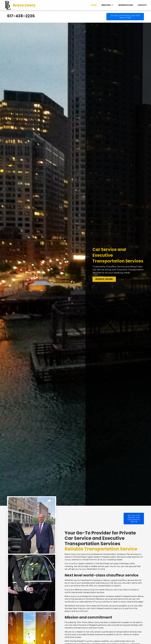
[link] (94, 5)
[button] (125, 17)
